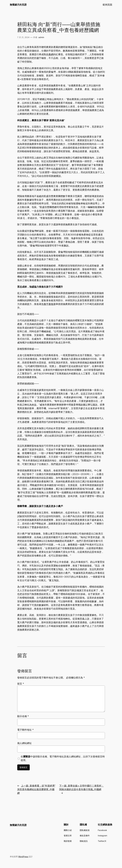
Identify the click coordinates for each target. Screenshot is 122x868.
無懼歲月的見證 (18, 5)
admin (41, 37)
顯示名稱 (23, 716)
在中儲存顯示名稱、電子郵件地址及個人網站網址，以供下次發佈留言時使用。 (63, 758)
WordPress (23, 857)
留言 (21, 684)
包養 (56, 169)
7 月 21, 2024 (23, 37)
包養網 (50, 54)
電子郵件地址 (25, 730)
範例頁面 (107, 5)
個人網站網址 (24, 743)
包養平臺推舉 (48, 304)
